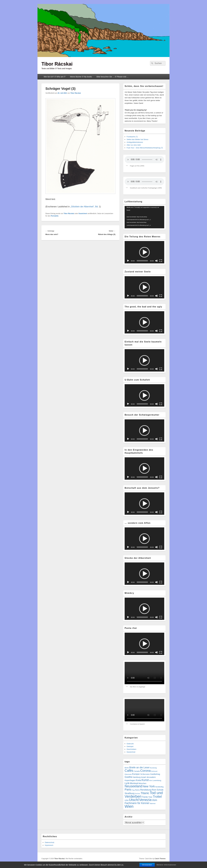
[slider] (142, 261)
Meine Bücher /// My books (81, 77)
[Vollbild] (161, 261)
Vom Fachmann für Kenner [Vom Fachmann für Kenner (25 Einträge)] (141, 802)
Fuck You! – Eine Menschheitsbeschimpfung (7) (145, 148)
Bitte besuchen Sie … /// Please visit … (113, 77)
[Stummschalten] (157, 261)
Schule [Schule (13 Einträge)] (160, 790)
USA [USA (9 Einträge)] (127, 800)
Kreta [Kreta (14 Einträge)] (138, 780)
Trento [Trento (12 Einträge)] (145, 797)
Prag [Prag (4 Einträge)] (133, 790)
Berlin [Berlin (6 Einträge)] (127, 768)
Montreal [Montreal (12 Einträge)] (134, 783)
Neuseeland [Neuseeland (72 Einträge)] (133, 786)
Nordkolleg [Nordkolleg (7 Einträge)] (159, 787)
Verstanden (147, 865)
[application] (144, 217)
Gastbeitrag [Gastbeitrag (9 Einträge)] (155, 774)
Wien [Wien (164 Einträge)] (129, 806)
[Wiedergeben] (128, 261)
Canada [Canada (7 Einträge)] (137, 771)
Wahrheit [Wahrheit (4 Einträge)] (153, 803)
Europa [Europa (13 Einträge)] (136, 774)
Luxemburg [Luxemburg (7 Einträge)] (157, 780)
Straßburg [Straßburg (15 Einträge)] (130, 793)
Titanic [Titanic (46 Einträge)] (145, 793)
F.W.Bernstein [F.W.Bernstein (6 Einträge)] (145, 774)
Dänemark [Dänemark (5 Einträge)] (128, 774)
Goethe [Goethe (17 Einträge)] (128, 777)
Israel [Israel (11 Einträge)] (143, 777)
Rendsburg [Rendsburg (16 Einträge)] (146, 790)
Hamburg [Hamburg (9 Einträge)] (137, 777)
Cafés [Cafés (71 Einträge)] (129, 771)
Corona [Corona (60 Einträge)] (145, 771)
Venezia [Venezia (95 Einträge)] (145, 800)
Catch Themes (160, 859)
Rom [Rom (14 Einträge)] (154, 790)
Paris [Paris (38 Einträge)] (128, 790)
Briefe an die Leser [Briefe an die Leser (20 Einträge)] (139, 767)
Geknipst (130, 746)
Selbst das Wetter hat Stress (137, 139)
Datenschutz (50, 842)
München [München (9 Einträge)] (142, 783)
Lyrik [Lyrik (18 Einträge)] (127, 783)
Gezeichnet (83, 214)
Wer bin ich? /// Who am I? (55, 77)
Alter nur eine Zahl (134, 145)
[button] (144, 252)
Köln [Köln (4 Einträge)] (151, 780)
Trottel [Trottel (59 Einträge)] (157, 797)
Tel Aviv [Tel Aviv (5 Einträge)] (137, 793)
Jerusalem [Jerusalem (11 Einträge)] (151, 777)
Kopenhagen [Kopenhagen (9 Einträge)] (130, 780)
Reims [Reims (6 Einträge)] (137, 790)
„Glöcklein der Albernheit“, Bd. (85, 207)
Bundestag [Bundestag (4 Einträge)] (153, 768)
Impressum (49, 845)
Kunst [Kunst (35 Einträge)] (145, 780)
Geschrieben (131, 749)
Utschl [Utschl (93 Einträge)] (134, 800)
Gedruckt (130, 744)
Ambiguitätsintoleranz (135, 142)
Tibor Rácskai (57, 64)
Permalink (55, 216)
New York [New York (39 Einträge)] (149, 786)
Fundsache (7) (132, 137)
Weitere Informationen (166, 865)
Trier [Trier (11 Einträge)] (150, 797)
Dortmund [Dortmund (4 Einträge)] (154, 771)
